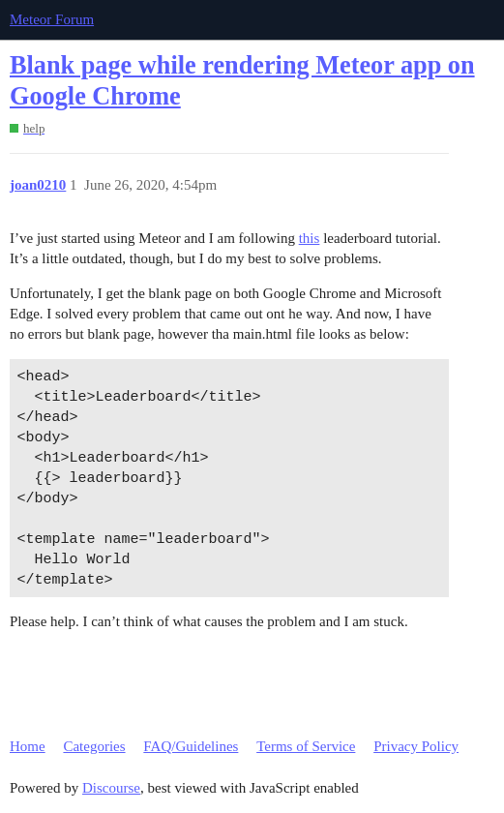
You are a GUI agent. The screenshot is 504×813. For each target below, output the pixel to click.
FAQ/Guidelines (191, 746)
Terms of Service (306, 746)
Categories (94, 746)
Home (28, 746)
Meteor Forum (52, 19)
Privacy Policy (416, 746)
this (310, 238)
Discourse (111, 788)
